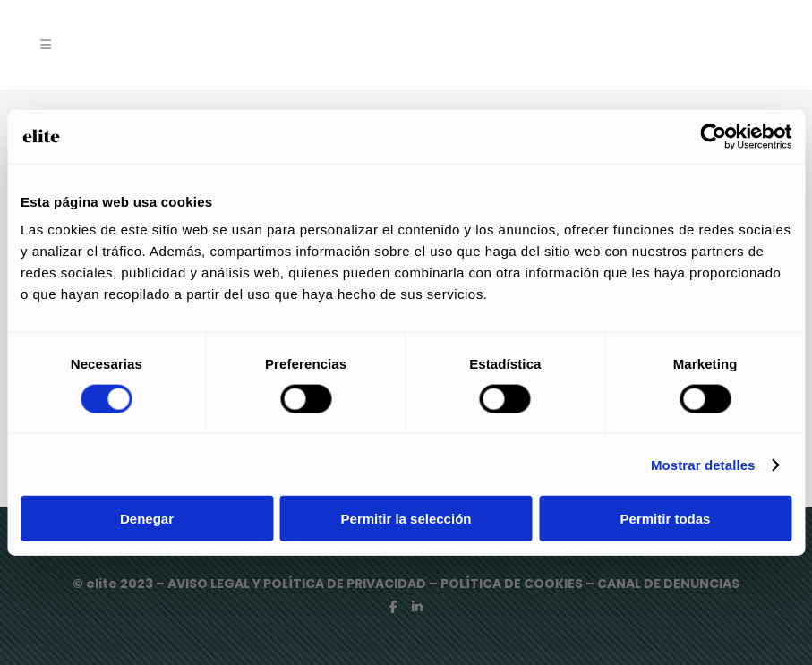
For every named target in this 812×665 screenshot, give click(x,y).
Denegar (147, 519)
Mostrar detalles (703, 464)
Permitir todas (666, 519)
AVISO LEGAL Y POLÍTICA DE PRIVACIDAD (298, 584)
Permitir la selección (406, 519)
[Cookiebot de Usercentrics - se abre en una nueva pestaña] (713, 136)
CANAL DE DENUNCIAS (668, 584)
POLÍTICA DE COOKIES (512, 584)
